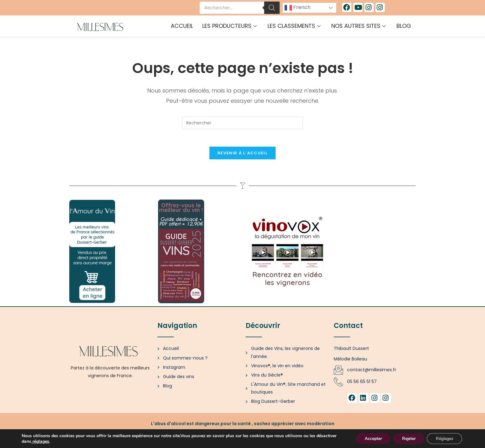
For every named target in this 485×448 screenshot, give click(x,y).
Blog (404, 26)
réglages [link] (62, 441)
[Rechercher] (272, 8)
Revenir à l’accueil (242, 154)
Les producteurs (230, 26)
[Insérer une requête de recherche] (242, 123)
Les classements (295, 26)
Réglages (444, 438)
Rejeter (407, 438)
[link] (53, 441)
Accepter (370, 438)
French (298, 8)
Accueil (182, 26)
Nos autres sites (359, 26)
